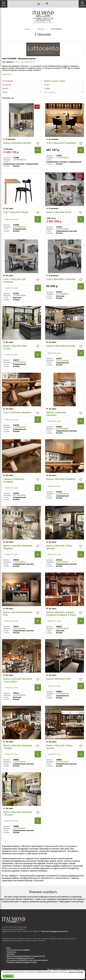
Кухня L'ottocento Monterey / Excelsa (18, 813)
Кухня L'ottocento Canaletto (61, 479)
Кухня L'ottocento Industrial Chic (18, 614)
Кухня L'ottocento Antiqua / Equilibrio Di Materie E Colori (61, 614)
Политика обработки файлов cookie (22, 962)
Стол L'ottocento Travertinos (61, 143)
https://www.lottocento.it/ (26, 62)
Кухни (5, 92)
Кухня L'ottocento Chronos (17, 143)
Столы (47, 85)
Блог (9, 948)
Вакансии (11, 954)
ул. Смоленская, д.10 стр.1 (43, 23)
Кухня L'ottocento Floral (59, 212)
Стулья (47, 88)
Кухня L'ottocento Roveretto (61, 346)
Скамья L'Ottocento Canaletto (14, 480)
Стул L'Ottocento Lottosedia (61, 279)
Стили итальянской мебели (18, 950)
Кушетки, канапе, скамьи (55, 81)
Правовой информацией (76, 972)
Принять (8, 976)
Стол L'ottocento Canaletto (17, 412)
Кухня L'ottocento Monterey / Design (18, 747)
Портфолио (11, 952)
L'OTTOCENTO (19, 160)
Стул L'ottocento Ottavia (16, 212)
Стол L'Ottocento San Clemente (14, 281)
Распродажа (8, 81)
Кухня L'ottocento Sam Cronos (15, 347)
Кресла (5, 88)
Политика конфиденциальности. (55, 931)
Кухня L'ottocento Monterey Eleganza (18, 547)
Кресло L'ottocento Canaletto (56, 414)
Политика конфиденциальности (20, 958)
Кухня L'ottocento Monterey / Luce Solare (18, 680)
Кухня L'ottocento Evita (58, 679)
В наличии (7, 85)
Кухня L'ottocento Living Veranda (59, 547)
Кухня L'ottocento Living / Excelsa (60, 747)
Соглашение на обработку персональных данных (28, 960)
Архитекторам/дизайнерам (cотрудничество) (26, 956)
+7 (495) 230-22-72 (43, 19)
